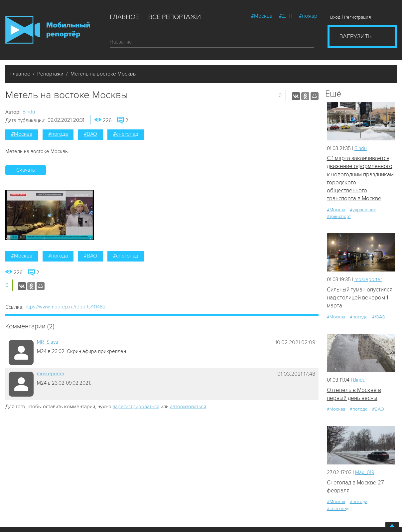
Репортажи (50, 74)
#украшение (363, 210)
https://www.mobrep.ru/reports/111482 (65, 307)
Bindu (29, 112)
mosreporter (51, 374)
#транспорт (339, 216)
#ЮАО (379, 317)
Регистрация (358, 17)
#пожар (308, 16)
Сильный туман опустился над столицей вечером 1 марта (360, 298)
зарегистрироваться (136, 407)
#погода (58, 134)
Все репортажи (175, 17)
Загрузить (355, 36)
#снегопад (126, 134)
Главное (124, 17)
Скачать (26, 170)
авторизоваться (188, 407)
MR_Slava (48, 342)
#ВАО (90, 134)
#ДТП (286, 16)
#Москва (262, 16)
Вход (335, 17)
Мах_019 (365, 472)
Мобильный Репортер (48, 30)
